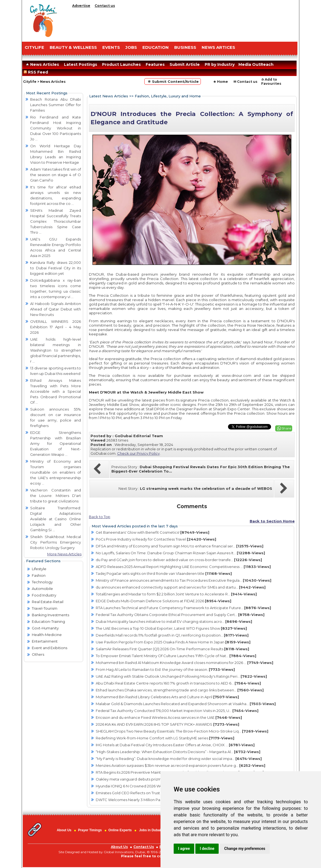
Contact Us (144, 847)
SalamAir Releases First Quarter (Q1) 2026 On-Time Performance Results (172, 649)
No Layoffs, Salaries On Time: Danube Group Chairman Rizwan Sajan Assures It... (180, 553)
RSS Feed (37, 72)
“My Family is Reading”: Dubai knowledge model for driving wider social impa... (179, 759)
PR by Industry (220, 64)
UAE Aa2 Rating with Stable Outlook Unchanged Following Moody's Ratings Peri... (181, 676)
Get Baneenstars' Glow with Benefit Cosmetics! (153, 532)
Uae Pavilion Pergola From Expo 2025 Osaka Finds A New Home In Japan (173, 642)
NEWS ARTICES (218, 47)
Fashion (39, 575)
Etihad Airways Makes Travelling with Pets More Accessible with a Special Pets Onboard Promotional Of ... (56, 391)
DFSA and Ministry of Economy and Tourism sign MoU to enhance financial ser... (180, 546)
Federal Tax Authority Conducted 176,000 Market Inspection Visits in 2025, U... (177, 711)
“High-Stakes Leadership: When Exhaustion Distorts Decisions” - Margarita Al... (178, 752)
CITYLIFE (34, 47)
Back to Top (100, 517)
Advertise (81, 6)
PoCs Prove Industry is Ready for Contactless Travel (156, 539)
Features (155, 64)
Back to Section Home (272, 521)
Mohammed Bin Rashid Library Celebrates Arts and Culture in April (167, 697)
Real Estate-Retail (48, 602)
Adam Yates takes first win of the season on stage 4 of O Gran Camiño (56, 175)
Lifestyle (39, 569)
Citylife (30, 82)
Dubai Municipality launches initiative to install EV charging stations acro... (174, 621)
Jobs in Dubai (150, 830)
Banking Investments (50, 615)
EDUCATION (156, 47)
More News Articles (64, 554)
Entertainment (45, 641)
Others (38, 654)
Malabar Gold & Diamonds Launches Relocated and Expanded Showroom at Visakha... (186, 704)
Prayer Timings (90, 830)
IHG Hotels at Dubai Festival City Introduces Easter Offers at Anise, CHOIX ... (175, 745)
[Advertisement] (184, 23)
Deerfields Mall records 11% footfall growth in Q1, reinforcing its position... (172, 635)
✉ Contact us (245, 82)
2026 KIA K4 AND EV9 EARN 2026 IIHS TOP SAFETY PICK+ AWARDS (167, 724)
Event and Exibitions (50, 648)
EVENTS (111, 47)
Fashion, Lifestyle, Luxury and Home (168, 96)
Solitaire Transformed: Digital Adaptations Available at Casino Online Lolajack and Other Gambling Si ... (56, 519)
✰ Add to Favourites (271, 81)
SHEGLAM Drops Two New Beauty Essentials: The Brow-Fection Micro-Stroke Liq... (182, 731)
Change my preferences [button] (245, 849)
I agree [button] (184, 849)
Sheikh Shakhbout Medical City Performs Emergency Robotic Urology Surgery (56, 542)
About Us (64, 830)
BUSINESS (185, 47)
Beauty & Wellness (73, 47)
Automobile (42, 589)
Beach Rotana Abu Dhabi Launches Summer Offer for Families (56, 105)
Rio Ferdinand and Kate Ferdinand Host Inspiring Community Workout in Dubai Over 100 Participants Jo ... (56, 128)
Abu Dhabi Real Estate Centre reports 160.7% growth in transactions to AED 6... (178, 683)
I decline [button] (207, 849)
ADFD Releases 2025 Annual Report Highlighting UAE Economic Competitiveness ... (183, 567)
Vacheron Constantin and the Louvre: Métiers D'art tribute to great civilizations (56, 496)
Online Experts (120, 830)
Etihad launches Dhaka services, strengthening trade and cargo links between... (180, 690)
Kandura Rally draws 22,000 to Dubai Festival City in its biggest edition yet (56, 268)
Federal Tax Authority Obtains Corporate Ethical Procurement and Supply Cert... (180, 615)
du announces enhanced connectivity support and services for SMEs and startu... (181, 587)
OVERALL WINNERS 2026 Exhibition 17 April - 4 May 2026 (56, 327)
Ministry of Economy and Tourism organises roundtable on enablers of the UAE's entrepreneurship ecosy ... (56, 472)
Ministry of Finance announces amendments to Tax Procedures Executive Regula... (184, 580)
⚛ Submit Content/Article (173, 81)
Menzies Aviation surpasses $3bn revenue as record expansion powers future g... (181, 765)
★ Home (221, 82)
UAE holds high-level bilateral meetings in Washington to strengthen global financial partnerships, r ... (56, 350)
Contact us (105, 6)
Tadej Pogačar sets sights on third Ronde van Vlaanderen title (164, 573)
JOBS (131, 47)
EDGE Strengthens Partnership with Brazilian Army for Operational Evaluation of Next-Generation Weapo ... (56, 443)
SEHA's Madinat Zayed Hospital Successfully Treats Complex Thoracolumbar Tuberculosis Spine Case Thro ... (56, 221)
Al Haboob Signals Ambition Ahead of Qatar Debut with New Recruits (56, 309)
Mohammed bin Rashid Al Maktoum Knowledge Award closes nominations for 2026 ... (185, 663)
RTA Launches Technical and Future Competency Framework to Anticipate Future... (183, 608)
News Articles (42, 64)
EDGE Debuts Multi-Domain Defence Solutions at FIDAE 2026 (164, 601)
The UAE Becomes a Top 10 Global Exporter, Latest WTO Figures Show (171, 628)
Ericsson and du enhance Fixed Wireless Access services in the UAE (169, 717)
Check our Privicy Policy (138, 453)
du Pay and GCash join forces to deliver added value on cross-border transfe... (179, 560)
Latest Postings (81, 64)
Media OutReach (256, 64)
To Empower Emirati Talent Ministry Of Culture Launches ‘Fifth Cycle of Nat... (176, 656)
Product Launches (121, 64)
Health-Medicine (47, 635)
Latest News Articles (109, 96)
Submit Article (185, 64)
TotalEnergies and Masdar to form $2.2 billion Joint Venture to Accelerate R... (176, 594)
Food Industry (44, 595)
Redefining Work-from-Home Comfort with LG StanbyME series (165, 738)
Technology (42, 582)
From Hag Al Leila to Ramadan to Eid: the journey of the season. (165, 669)
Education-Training (48, 621)
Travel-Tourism (45, 608)
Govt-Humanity (45, 628)
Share (286, 428)
